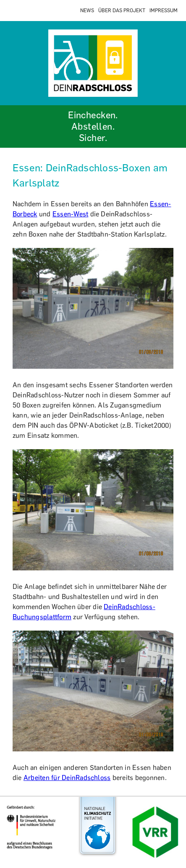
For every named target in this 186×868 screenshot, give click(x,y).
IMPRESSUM (164, 11)
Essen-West (70, 214)
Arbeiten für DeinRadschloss (67, 778)
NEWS (87, 11)
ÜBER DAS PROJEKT (122, 11)
